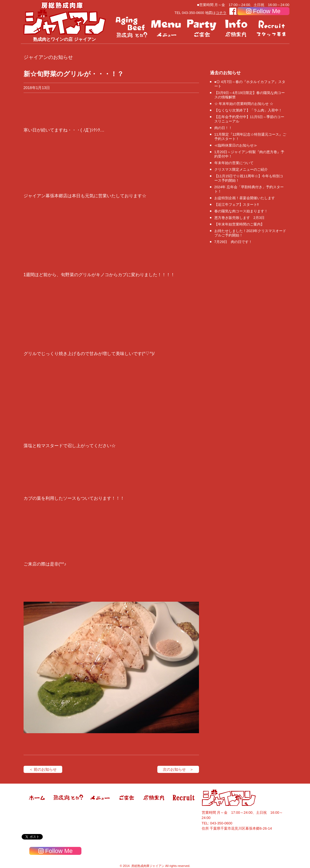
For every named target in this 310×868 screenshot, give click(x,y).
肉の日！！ (223, 128)
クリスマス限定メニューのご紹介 (241, 169)
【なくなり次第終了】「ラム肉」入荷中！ (248, 110)
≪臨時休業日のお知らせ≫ (236, 145)
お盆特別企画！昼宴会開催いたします (245, 198)
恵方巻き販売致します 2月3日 (239, 218)
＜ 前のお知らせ (43, 769)
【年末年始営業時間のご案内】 (239, 224)
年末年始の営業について (234, 163)
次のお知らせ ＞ (178, 769)
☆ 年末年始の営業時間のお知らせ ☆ (244, 104)
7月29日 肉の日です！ (233, 242)
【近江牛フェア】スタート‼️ (237, 205)
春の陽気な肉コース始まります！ (241, 211)
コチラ (221, 13)
